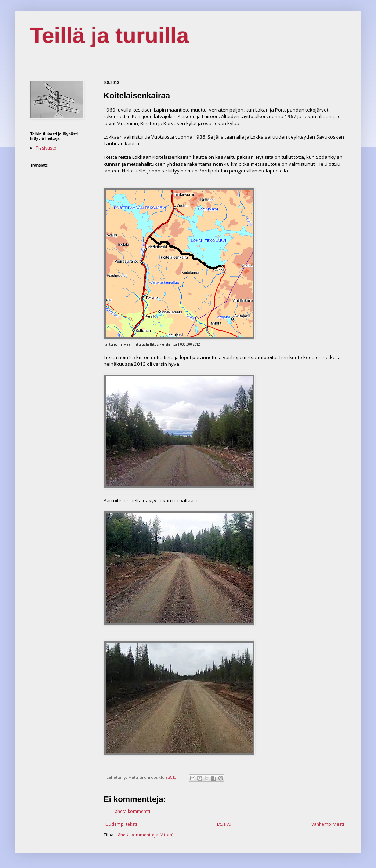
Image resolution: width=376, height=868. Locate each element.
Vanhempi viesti (328, 824)
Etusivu (224, 824)
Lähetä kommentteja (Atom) (144, 835)
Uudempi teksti (121, 824)
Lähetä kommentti (131, 811)
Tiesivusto (46, 148)
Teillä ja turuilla (109, 35)
